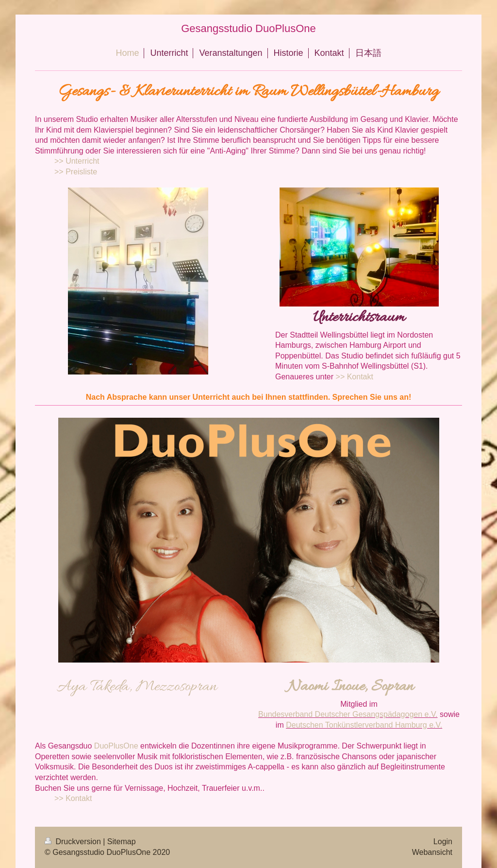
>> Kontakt (355, 377)
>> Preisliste (76, 172)
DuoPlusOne (116, 746)
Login (443, 842)
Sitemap (122, 842)
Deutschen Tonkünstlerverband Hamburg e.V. (364, 725)
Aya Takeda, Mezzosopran (137, 687)
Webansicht (432, 852)
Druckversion (74, 842)
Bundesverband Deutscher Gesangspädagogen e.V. (348, 714)
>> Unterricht (77, 161)
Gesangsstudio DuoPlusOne (248, 28)
